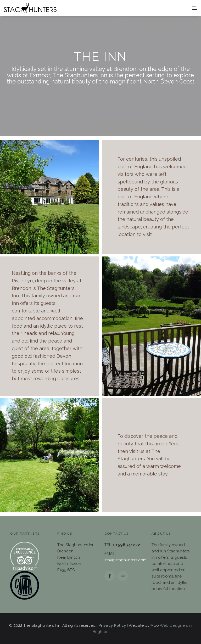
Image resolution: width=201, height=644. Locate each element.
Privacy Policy (112, 625)
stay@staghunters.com (125, 560)
